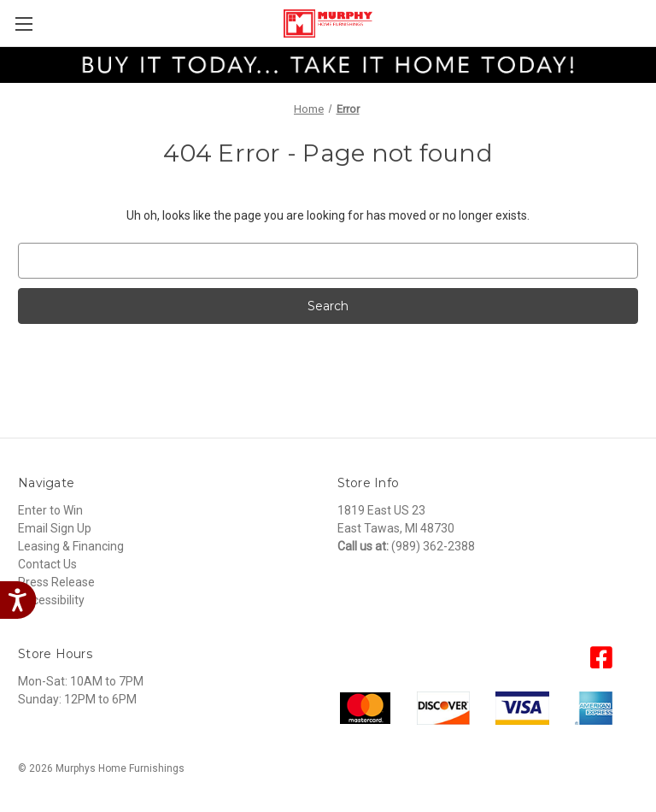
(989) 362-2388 (433, 546)
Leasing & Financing (71, 546)
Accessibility (51, 600)
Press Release (56, 582)
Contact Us (47, 564)
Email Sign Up (55, 528)
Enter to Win (50, 510)
